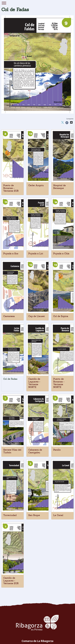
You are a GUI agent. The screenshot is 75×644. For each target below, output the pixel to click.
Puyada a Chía (61, 254)
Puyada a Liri (36, 254)
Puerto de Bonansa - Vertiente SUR (11, 188)
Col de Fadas (10, 379)
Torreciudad (10, 515)
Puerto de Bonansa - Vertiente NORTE (59, 383)
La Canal (58, 515)
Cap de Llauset (37, 316)
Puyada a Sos (11, 254)
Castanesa (9, 316)
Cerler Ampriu (36, 185)
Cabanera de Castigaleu (35, 451)
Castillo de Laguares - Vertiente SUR (11, 581)
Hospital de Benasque (59, 187)
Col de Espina (61, 316)
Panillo (57, 450)
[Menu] (4, 3)
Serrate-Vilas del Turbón (12, 451)
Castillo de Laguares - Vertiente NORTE (34, 383)
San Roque (34, 515)
